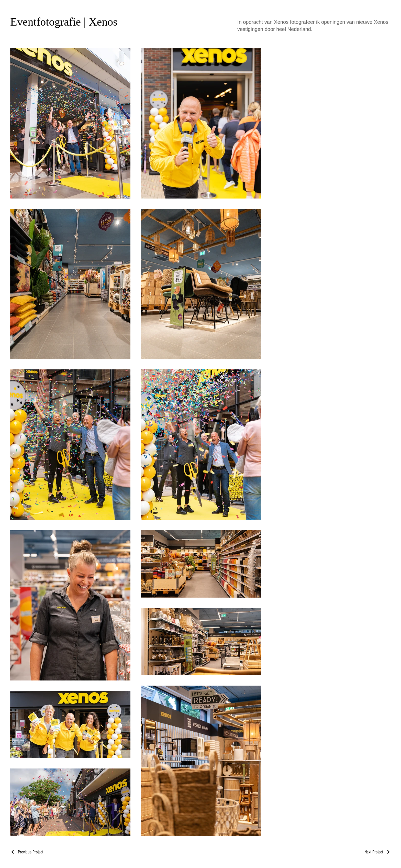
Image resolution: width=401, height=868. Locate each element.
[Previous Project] (27, 852)
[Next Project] (378, 852)
